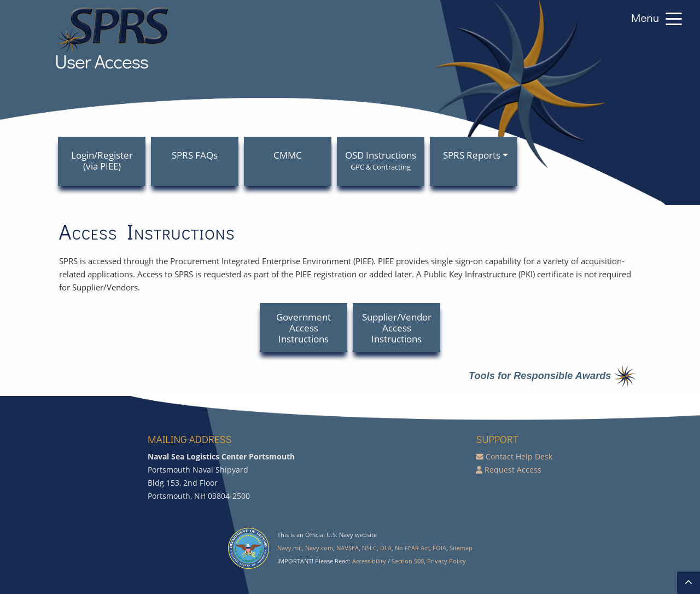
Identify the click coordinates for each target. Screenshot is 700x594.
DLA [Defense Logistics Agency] (386, 548)
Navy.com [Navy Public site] (319, 548)
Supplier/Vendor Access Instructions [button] (397, 328)
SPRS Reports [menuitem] (472, 155)
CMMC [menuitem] (288, 155)
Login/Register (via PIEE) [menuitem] (102, 161)
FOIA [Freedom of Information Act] (439, 548)
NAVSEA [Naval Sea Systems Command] (348, 548)
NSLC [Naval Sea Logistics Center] (369, 548)
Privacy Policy (447, 561)
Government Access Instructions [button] (304, 328)
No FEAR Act (412, 548)
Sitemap (461, 548)
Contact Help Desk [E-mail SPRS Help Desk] (519, 456)
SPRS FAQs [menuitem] (195, 155)
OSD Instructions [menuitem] (381, 160)
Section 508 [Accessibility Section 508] (408, 561)
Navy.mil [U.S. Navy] (290, 548)
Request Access (513, 470)
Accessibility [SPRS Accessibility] (369, 561)
